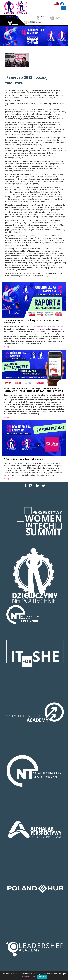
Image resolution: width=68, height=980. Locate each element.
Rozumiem (42, 977)
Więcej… (7, 347)
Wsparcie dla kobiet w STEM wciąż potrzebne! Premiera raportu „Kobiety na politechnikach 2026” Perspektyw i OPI (33, 390)
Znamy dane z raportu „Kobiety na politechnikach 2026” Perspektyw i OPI (32, 321)
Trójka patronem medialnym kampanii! (23, 459)
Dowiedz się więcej (28, 977)
